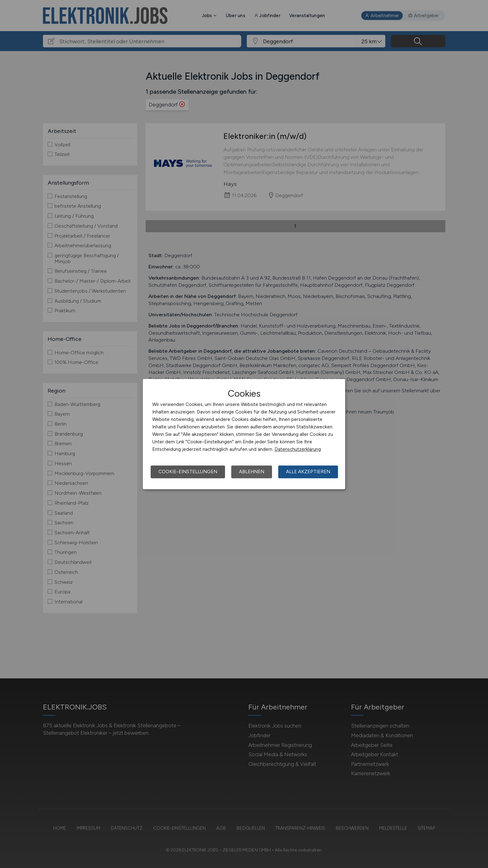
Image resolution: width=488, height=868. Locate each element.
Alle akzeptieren (308, 472)
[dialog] (244, 434)
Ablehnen (252, 472)
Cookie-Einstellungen (188, 472)
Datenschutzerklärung (298, 449)
